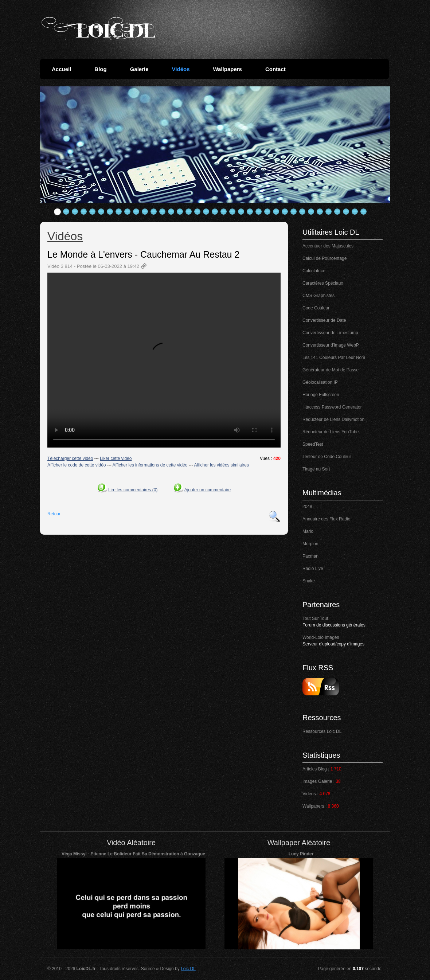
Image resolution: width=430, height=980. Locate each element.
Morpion (310, 544)
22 (241, 212)
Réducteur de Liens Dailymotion (333, 419)
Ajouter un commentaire (208, 490)
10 (136, 212)
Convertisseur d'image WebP (331, 345)
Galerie (139, 69)
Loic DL (188, 969)
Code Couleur (316, 308)
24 (259, 212)
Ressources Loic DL (322, 731)
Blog (100, 69)
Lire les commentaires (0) (133, 490)
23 (250, 212)
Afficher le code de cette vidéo (77, 465)
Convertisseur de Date (324, 320)
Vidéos (181, 69)
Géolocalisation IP (320, 382)
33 (337, 212)
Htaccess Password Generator (332, 407)
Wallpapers (227, 69)
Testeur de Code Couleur (327, 457)
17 (198, 212)
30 (311, 212)
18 (206, 212)
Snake (309, 581)
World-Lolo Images (321, 637)
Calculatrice (314, 271)
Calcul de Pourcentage (325, 258)
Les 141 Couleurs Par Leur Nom (334, 358)
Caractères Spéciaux (323, 283)
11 (145, 212)
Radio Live (313, 569)
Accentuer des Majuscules (328, 246)
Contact (275, 69)
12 (154, 212)
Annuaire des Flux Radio (326, 519)
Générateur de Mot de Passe (331, 370)
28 (294, 212)
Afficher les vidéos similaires (221, 465)
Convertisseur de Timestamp (330, 333)
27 (285, 212)
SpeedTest (313, 444)
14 (171, 212)
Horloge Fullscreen (321, 395)
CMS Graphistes (318, 296)
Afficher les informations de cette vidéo (150, 465)
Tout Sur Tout (315, 618)
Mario (308, 531)
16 (189, 212)
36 (364, 212)
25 (267, 212)
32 (329, 212)
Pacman (310, 556)
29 (302, 212)
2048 (307, 507)
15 (180, 212)
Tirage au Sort (316, 469)
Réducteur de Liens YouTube (331, 432)
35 (355, 212)
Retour (54, 514)
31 (320, 212)
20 (224, 212)
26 (276, 212)
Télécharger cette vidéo (70, 458)
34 (346, 212)
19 (215, 212)
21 (232, 212)
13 (163, 212)
